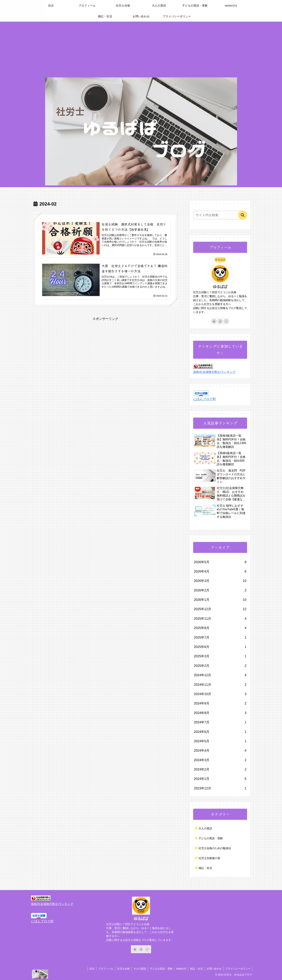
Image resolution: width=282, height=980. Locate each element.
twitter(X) (181, 969)
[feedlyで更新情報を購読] (220, 321)
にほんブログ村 (204, 399)
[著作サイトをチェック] (214, 321)
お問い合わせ (214, 969)
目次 (92, 969)
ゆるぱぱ (220, 287)
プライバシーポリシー (238, 969)
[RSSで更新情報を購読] (226, 321)
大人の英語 (140, 969)
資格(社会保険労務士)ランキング (214, 372)
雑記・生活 (196, 969)
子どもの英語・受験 (161, 969)
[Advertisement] (141, 49)
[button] (243, 215)
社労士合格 (123, 969)
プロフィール (106, 969)
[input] (218, 215)
